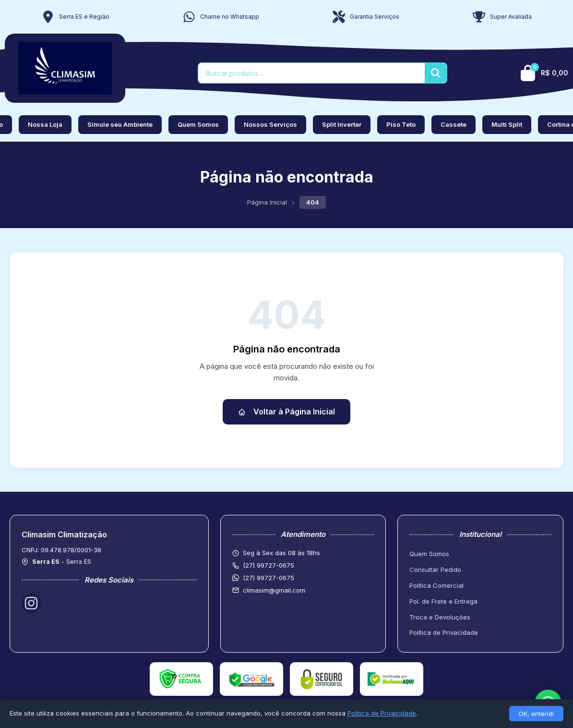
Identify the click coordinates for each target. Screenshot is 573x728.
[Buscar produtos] (311, 73)
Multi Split (507, 124)
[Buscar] (436, 73)
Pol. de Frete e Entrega (443, 601)
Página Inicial (267, 202)
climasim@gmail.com (274, 590)
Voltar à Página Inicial (286, 412)
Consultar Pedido (435, 570)
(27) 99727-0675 (269, 578)
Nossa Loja (45, 124)
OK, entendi (536, 714)
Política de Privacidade (444, 632)
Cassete (454, 124)
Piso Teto (401, 124)
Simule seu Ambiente (120, 124)
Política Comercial (436, 585)
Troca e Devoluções (440, 617)
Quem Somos (198, 124)
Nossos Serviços (270, 124)
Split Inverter (342, 124)
